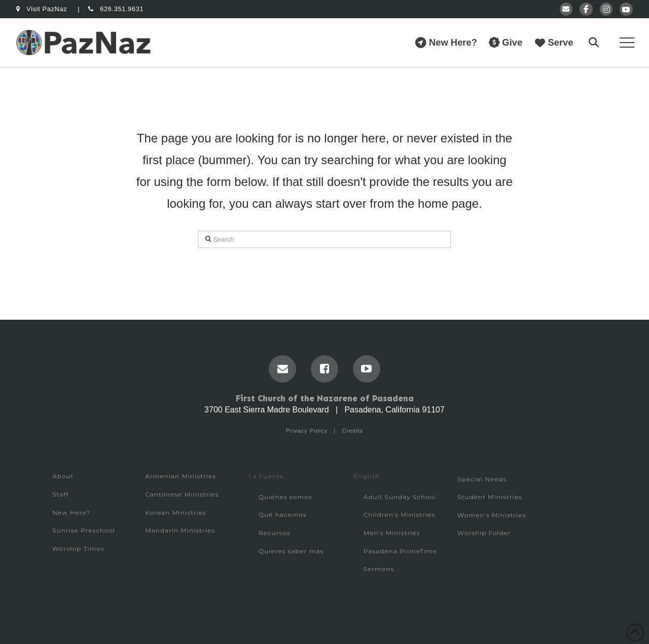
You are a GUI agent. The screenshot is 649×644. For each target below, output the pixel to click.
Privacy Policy (307, 431)
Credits (352, 431)
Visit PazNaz (43, 9)
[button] (594, 43)
